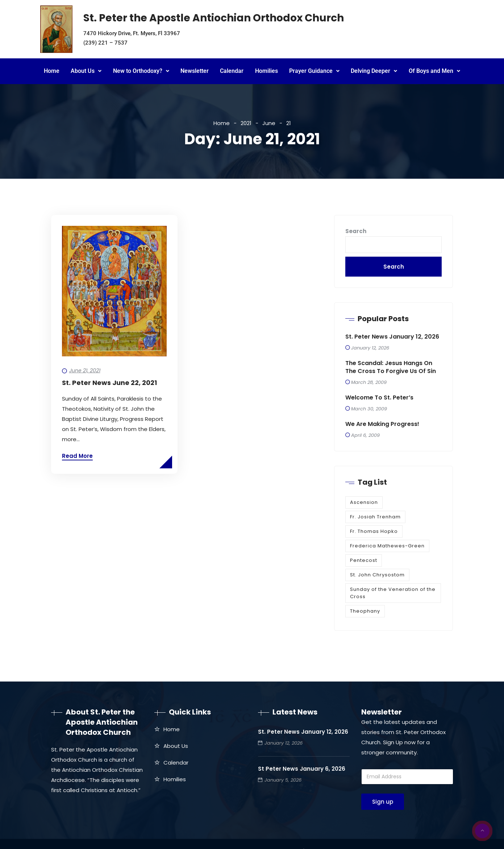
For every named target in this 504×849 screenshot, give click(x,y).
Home (52, 71)
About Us (86, 71)
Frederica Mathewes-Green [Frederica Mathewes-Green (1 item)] (387, 546)
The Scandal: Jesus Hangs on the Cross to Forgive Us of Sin (391, 367)
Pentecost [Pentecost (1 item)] (364, 560)
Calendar (232, 71)
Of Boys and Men (434, 71)
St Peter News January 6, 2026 (302, 769)
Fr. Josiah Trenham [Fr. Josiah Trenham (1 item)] (375, 517)
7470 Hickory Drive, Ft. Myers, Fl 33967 (132, 33)
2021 (246, 123)
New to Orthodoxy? (141, 71)
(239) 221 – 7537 (105, 43)
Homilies (266, 71)
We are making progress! (382, 424)
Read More (77, 456)
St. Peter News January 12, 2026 (392, 337)
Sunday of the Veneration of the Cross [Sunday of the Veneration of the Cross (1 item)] (393, 593)
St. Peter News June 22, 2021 (109, 383)
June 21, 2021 (85, 370)
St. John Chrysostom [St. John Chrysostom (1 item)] (377, 575)
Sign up (383, 802)
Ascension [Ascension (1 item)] (364, 502)
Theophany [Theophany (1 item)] (365, 611)
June (269, 123)
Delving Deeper (374, 71)
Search (356, 231)
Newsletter (195, 71)
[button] (86, 71)
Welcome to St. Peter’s (379, 398)
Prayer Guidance (314, 71)
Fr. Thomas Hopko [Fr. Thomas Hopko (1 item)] (374, 531)
